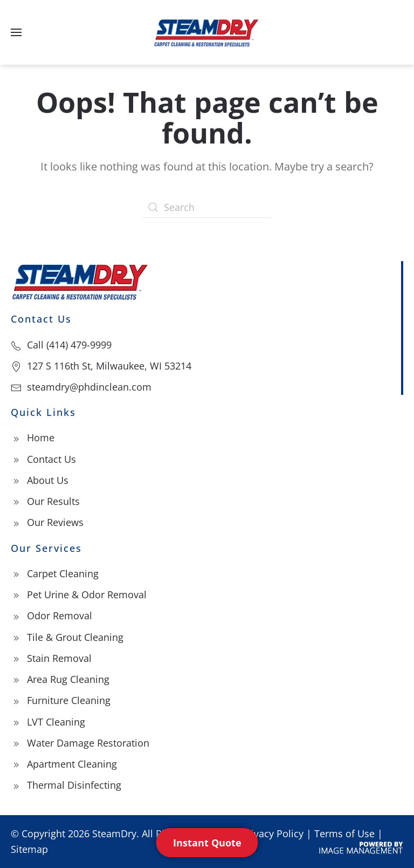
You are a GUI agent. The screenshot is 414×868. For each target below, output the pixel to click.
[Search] (207, 207)
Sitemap (29, 849)
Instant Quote (207, 843)
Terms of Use (344, 833)
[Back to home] (207, 32)
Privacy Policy (272, 833)
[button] (16, 32)
